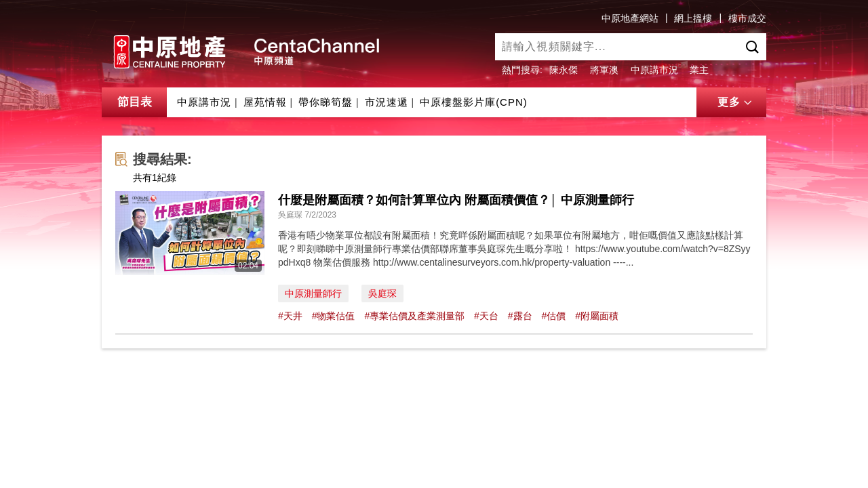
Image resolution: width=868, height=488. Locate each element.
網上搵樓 (693, 18)
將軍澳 (604, 70)
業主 (699, 70)
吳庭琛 (382, 293)
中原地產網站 (630, 18)
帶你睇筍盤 (325, 102)
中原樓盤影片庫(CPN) (474, 102)
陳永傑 (564, 70)
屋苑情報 (265, 102)
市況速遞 (387, 102)
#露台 (520, 316)
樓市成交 (747, 18)
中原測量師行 (313, 293)
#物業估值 (334, 316)
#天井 (290, 316)
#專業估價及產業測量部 (414, 316)
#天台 (486, 316)
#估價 (553, 316)
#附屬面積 (597, 316)
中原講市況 (654, 70)
